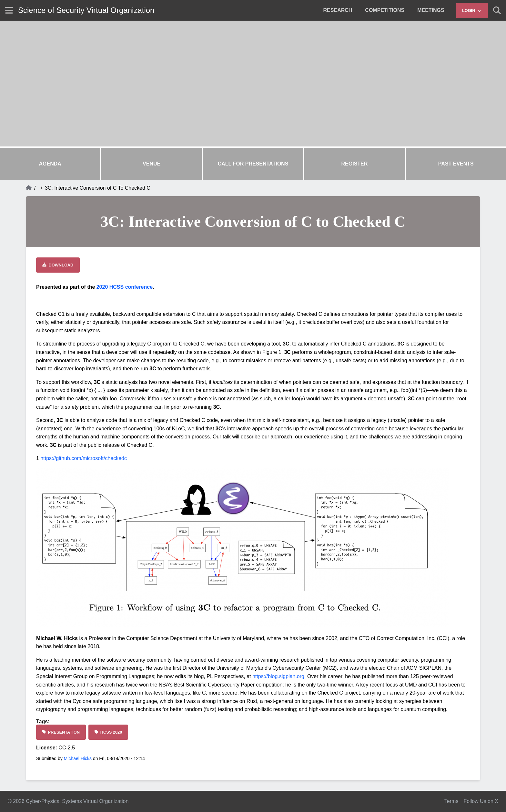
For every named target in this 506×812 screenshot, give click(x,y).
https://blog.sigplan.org (278, 676)
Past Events (456, 164)
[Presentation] (61, 732)
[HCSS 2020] (108, 732)
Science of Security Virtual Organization (86, 10)
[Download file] (58, 265)
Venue (152, 164)
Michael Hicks (78, 758)
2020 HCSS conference (125, 287)
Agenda (50, 164)
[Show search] (497, 10)
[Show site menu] (9, 10)
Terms (451, 801)
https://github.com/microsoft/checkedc (84, 458)
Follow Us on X (481, 801)
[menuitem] (338, 10)
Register (355, 164)
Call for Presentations (253, 164)
